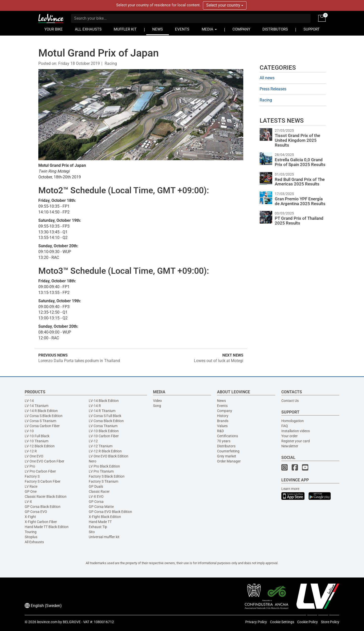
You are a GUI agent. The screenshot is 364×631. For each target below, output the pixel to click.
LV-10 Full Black (37, 436)
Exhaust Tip (98, 527)
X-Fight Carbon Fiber (41, 522)
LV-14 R (95, 406)
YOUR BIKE (54, 29)
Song (157, 406)
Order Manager (229, 461)
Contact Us (290, 401)
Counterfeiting (228, 451)
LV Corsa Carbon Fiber (42, 426)
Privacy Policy (256, 622)
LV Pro (30, 466)
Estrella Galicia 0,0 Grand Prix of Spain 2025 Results (300, 162)
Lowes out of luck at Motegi (219, 361)
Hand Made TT (100, 522)
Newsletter (290, 446)
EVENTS (182, 29)
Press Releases (273, 89)
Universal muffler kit (104, 537)
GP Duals (96, 486)
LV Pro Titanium (101, 471)
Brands (223, 421)
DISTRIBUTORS (275, 29)
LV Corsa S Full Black (105, 416)
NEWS (158, 29)
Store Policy (330, 622)
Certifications (227, 436)
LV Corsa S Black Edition (44, 416)
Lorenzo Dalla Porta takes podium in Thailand (79, 361)
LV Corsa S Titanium (40, 421)
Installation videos (296, 431)
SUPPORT (312, 29)
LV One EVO (34, 456)
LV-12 (93, 441)
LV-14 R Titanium (102, 411)
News (221, 401)
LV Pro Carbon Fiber (40, 471)
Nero (93, 461)
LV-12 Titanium (101, 446)
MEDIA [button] (209, 29)
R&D (220, 431)
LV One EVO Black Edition (109, 456)
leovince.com (47, 622)
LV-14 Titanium (37, 406)
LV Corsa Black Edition (106, 421)
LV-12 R (31, 451)
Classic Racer (99, 491)
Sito (92, 532)
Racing (111, 63)
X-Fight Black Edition (105, 517)
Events (222, 406)
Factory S (32, 476)
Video (157, 401)
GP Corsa (96, 502)
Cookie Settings (282, 622)
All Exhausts (34, 542)
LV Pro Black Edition (104, 466)
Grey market (227, 456)
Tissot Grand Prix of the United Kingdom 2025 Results (297, 140)
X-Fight (30, 517)
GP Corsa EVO (36, 512)
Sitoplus (31, 537)
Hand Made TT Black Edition (47, 527)
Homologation (293, 421)
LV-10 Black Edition (104, 431)
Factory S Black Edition (107, 476)
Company (225, 411)
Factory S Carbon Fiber (43, 481)
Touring (31, 532)
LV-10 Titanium (37, 441)
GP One (31, 491)
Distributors (226, 446)
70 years (224, 441)
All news (267, 78)
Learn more (290, 489)
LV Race (31, 486)
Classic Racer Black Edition (46, 497)
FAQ (285, 426)
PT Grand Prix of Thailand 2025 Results (299, 221)
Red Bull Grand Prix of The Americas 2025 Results (300, 182)
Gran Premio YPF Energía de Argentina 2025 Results (300, 201)
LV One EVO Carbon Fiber (44, 461)
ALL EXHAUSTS (88, 29)
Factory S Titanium (103, 481)
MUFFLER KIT (125, 29)
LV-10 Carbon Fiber (104, 436)
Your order (290, 436)
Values (222, 426)
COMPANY (241, 29)
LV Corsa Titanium (103, 426)
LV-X (28, 502)
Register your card (296, 441)
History (223, 416)
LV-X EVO (96, 497)
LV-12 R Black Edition (105, 451)
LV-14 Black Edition (104, 401)
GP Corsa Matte (101, 507)
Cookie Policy (308, 622)
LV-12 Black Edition (40, 446)
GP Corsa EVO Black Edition (110, 512)
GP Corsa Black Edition (43, 507)
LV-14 (29, 401)
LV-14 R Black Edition (41, 411)
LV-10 (29, 431)
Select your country (225, 5)
